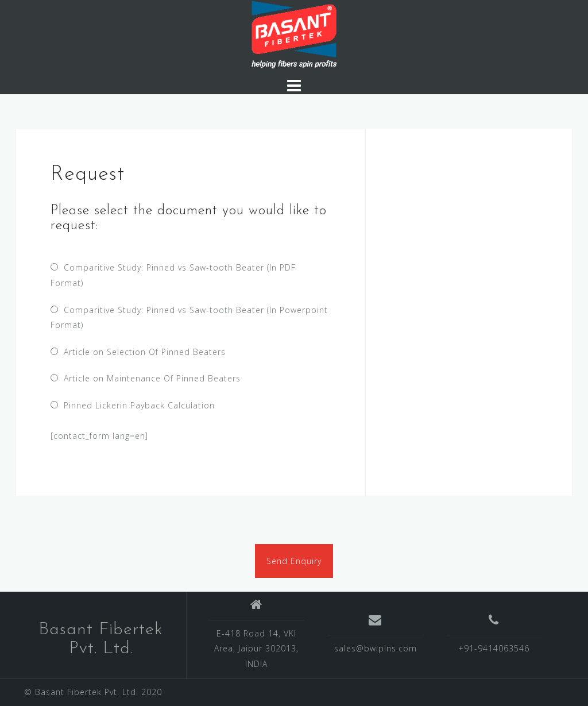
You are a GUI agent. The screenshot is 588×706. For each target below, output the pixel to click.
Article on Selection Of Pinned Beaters (142, 352)
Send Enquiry (294, 561)
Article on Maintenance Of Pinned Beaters (149, 378)
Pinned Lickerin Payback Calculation (136, 405)
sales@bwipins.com (376, 648)
